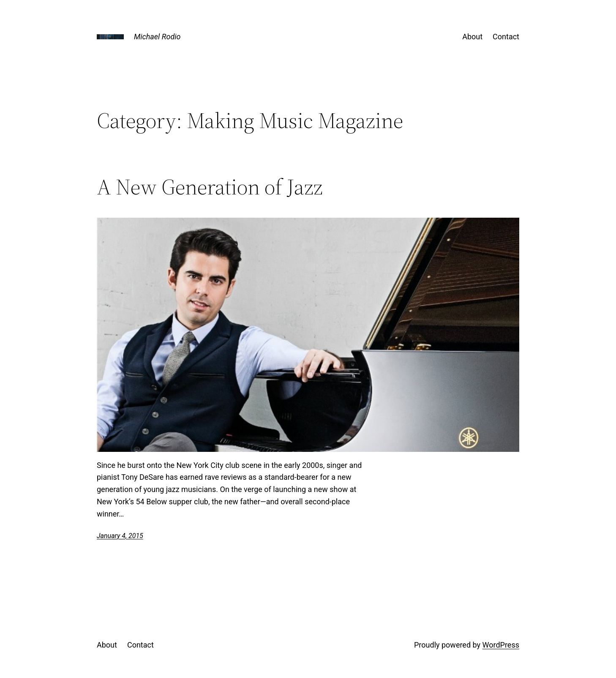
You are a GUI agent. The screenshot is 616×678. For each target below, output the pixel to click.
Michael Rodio (157, 37)
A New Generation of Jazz (210, 187)
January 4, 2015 (120, 536)
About (472, 37)
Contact (506, 37)
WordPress (501, 645)
